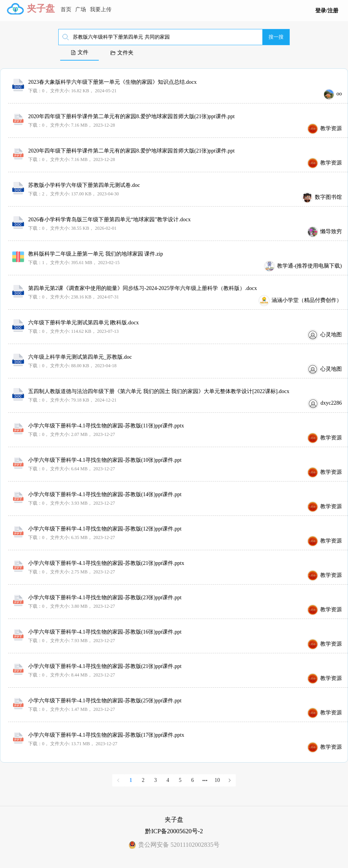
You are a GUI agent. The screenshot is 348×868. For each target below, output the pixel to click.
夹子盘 (41, 8)
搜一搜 (276, 37)
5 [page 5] (180, 780)
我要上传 (101, 9)
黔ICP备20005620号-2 (174, 831)
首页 (66, 9)
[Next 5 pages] (205, 780)
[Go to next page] (230, 780)
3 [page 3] (156, 780)
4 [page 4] (168, 780)
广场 (81, 9)
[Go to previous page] (118, 780)
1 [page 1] (131, 780)
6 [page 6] (193, 780)
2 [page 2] (143, 780)
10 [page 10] (217, 780)
